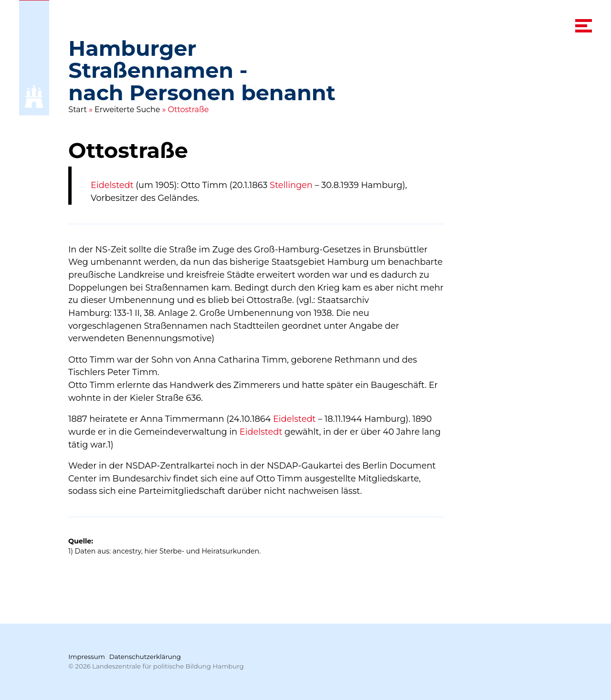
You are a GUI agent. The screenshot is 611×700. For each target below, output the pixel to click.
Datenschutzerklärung (145, 657)
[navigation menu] (584, 26)
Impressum (87, 657)
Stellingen (291, 185)
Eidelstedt (112, 185)
